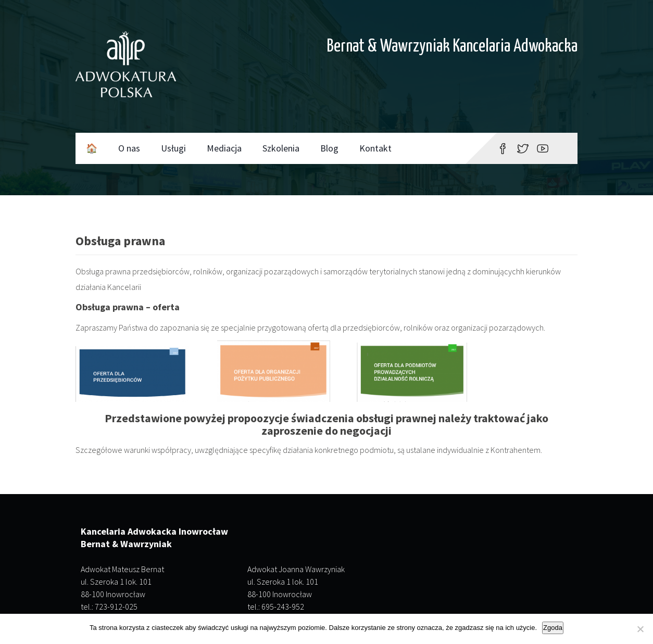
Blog (329, 148)
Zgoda (553, 628)
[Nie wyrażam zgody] (640, 629)
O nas (129, 148)
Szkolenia (281, 148)
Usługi (173, 148)
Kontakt (375, 148)
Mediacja (224, 148)
